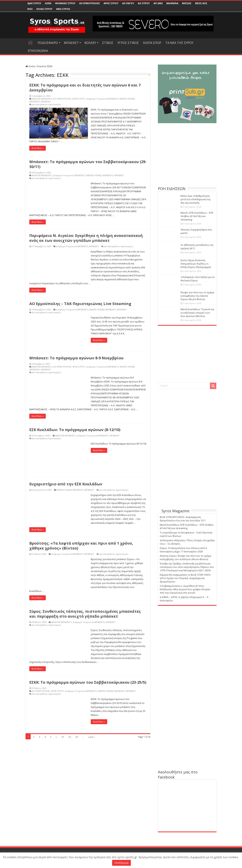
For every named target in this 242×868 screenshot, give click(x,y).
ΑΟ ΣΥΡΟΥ (144, 3)
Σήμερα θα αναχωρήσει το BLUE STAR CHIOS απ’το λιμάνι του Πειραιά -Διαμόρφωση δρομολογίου (185, 578)
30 (77, 737)
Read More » (38, 148)
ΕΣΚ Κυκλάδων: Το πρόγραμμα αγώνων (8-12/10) (75, 430)
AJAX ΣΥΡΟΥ (34, 3)
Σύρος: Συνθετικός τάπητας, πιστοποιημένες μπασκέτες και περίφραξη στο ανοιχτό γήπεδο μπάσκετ (85, 614)
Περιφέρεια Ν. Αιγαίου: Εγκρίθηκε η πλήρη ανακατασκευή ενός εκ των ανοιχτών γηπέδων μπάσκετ (86, 238)
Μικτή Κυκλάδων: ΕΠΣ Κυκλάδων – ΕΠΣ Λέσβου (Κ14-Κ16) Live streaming (187, 526)
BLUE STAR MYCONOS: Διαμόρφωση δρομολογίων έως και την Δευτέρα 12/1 (183, 519)
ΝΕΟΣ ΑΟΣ (201, 3)
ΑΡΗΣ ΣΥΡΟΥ (111, 3)
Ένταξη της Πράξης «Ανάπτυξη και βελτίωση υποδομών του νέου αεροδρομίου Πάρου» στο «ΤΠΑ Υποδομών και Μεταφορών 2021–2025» (187, 567)
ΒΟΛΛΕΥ (90, 43)
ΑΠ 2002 (158, 3)
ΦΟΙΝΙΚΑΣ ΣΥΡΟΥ (65, 3)
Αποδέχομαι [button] (121, 863)
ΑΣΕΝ (48, 3)
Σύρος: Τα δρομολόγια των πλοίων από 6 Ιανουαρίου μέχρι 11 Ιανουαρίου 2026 (183, 550)
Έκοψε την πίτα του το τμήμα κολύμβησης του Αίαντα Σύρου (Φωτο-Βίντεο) (197, 296)
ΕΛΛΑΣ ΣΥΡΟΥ (44, 9)
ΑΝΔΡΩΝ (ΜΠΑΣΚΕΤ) (42, 99)
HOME (30, 42)
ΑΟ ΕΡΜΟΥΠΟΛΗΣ (90, 3)
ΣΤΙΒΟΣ (108, 43)
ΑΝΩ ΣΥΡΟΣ (63, 9)
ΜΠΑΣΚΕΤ (71, 43)
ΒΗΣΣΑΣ (187, 3)
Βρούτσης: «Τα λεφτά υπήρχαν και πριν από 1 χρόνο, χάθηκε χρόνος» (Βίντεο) (81, 546)
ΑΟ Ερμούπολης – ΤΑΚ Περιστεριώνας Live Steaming (80, 304)
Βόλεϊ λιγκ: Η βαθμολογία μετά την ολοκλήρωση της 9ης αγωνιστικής (196, 199)
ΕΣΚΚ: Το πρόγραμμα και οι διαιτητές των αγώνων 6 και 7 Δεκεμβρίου (85, 88)
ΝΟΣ (30, 9)
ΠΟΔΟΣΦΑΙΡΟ (48, 43)
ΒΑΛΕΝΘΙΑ (172, 3)
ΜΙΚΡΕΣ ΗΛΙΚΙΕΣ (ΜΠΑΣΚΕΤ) (100, 175)
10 (63, 737)
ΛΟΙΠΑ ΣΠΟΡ (152, 43)
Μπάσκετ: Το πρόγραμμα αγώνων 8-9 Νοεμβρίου (76, 358)
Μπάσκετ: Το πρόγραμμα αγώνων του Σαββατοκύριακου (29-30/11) (88, 164)
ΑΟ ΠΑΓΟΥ (128, 3)
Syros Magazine (175, 511)
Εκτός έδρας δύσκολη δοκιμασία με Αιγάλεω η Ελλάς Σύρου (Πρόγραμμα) (196, 264)
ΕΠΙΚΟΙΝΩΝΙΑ (38, 51)
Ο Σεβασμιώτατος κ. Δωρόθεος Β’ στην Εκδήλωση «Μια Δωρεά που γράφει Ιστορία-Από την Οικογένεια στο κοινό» (185, 589)
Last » (92, 737)
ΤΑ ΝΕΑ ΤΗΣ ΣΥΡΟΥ (179, 43)
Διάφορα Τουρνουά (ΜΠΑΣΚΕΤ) (102, 99)
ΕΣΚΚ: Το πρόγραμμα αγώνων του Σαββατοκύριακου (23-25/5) (88, 682)
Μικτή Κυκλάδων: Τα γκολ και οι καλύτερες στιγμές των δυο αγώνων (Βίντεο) (197, 313)
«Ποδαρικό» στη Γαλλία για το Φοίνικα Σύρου (198, 279)
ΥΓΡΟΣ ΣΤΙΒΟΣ (128, 43)
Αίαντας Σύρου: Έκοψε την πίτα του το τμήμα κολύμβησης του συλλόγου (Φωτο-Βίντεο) (185, 557)
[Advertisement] (187, 157)
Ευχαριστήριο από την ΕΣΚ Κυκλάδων (66, 484)
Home (30, 66)
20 (70, 737)
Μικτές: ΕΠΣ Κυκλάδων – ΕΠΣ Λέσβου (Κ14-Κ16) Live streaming (197, 216)
